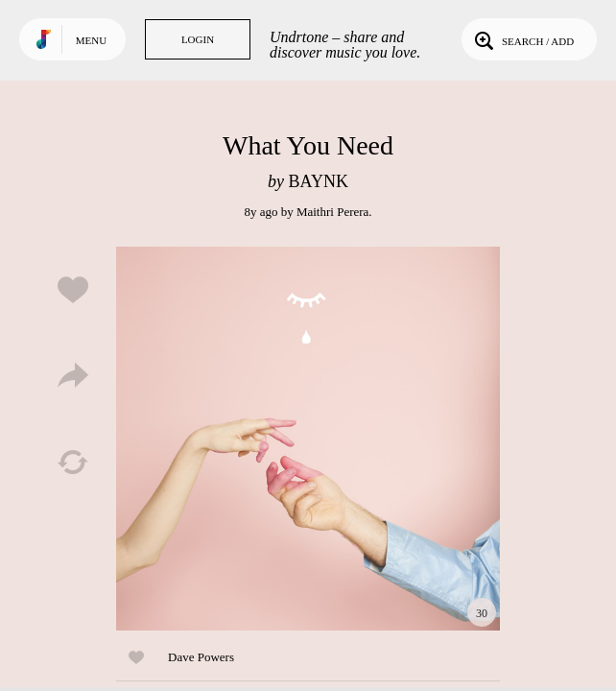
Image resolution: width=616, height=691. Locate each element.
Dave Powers (201, 657)
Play (308, 439)
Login (198, 39)
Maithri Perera (332, 212)
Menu (91, 40)
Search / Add (522, 39)
